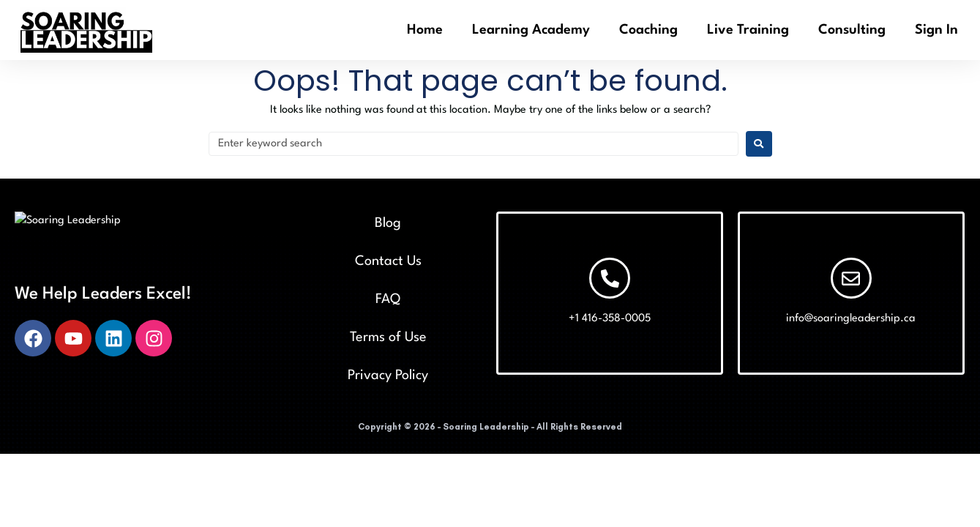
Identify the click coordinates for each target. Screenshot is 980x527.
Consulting (852, 30)
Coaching (648, 30)
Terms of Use (388, 337)
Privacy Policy (388, 375)
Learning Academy (531, 30)
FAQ (388, 299)
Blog (388, 223)
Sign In (936, 30)
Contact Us (388, 261)
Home (425, 30)
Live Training (748, 30)
